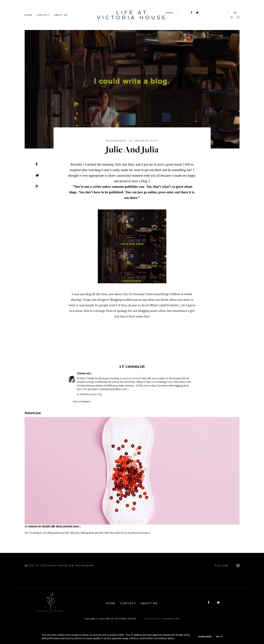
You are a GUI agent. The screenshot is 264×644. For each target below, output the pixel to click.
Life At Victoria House (132, 15)
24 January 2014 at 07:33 (89, 394)
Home (29, 15)
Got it (219, 637)
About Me (61, 15)
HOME (169, 13)
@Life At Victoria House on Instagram (59, 565)
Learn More (205, 637)
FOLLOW (227, 565)
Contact (43, 15)
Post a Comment (82, 402)
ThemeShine (171, 619)
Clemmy (81, 374)
